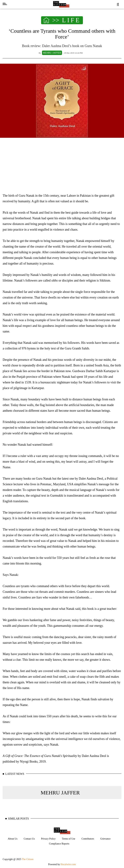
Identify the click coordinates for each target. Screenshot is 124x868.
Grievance (105, 839)
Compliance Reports (59, 844)
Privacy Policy (48, 839)
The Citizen (28, 859)
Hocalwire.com (68, 864)
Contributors (88, 839)
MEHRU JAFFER (60, 793)
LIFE (71, 20)
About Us (13, 839)
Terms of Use (68, 839)
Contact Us (29, 839)
